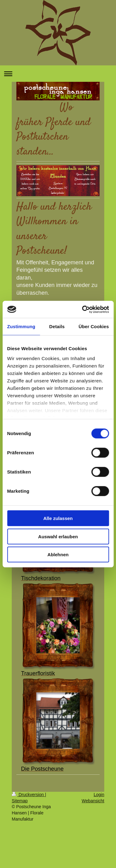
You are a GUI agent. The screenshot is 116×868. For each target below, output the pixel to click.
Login (99, 795)
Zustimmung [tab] (21, 326)
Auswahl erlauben (58, 536)
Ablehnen (58, 555)
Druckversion (28, 795)
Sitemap (20, 801)
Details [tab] (57, 326)
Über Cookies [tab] (94, 326)
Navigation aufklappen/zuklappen (58, 74)
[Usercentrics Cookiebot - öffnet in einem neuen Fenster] (83, 309)
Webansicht (93, 801)
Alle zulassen (58, 518)
